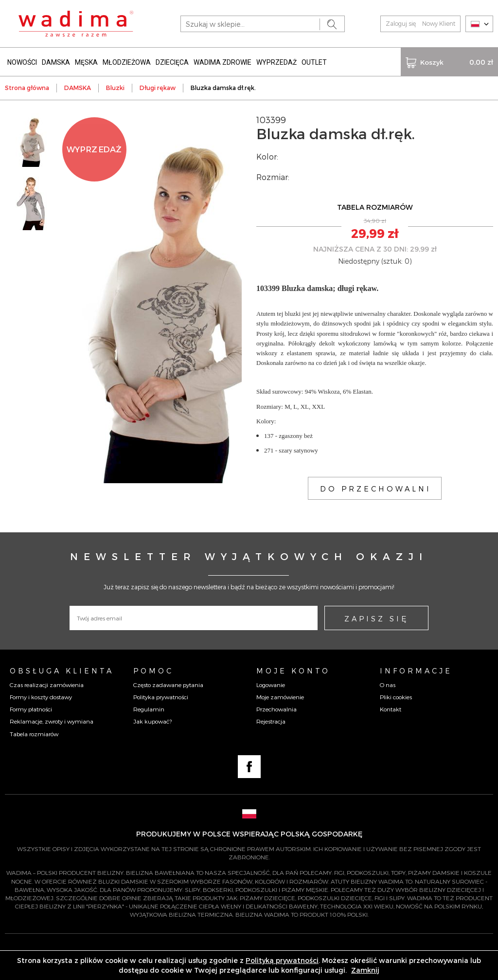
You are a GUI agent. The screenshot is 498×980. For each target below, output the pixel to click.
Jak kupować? (152, 721)
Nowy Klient (439, 23)
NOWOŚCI (22, 62)
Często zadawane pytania (168, 685)
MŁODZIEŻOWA (127, 62)
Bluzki (115, 88)
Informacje (416, 671)
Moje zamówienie (280, 697)
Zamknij (365, 970)
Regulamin (149, 709)
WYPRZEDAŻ (276, 62)
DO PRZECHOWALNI (376, 489)
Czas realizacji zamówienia (47, 685)
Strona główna (27, 88)
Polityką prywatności (282, 960)
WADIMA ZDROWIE (222, 62)
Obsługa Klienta (62, 671)
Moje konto (293, 671)
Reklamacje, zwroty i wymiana (52, 721)
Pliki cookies (396, 697)
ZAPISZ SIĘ (376, 618)
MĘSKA (86, 62)
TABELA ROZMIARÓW (375, 207)
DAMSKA (56, 62)
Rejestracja (271, 721)
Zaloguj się (401, 23)
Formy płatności (31, 709)
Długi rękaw (158, 88)
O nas (388, 685)
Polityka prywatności (161, 697)
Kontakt (391, 709)
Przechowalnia (276, 709)
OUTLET (314, 62)
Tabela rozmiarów (34, 734)
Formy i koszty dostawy (41, 697)
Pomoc (153, 671)
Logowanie (271, 685)
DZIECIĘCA (172, 62)
